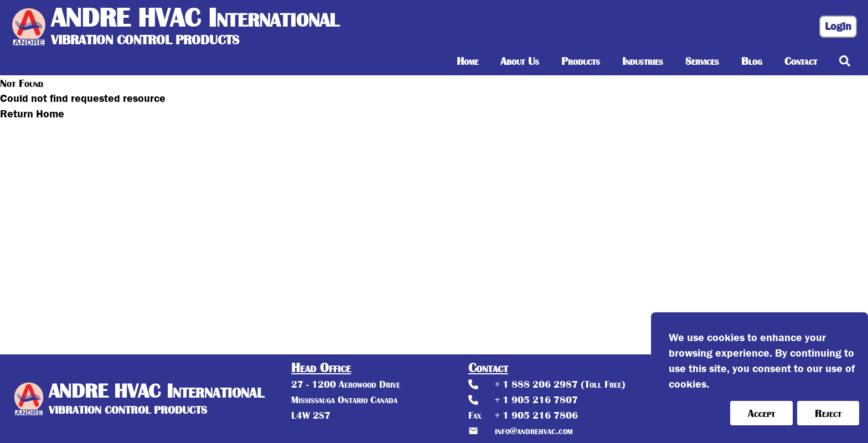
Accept (761, 413)
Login (838, 26)
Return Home (32, 114)
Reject (828, 413)
